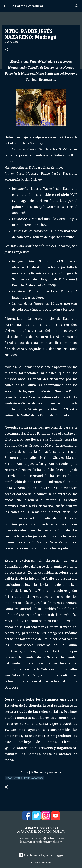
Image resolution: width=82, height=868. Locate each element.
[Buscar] (77, 6)
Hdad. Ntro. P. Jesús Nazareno (24, 778)
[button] (7, 50)
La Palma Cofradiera (27, 6)
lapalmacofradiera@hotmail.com (41, 838)
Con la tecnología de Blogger (41, 855)
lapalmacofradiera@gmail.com (41, 842)
